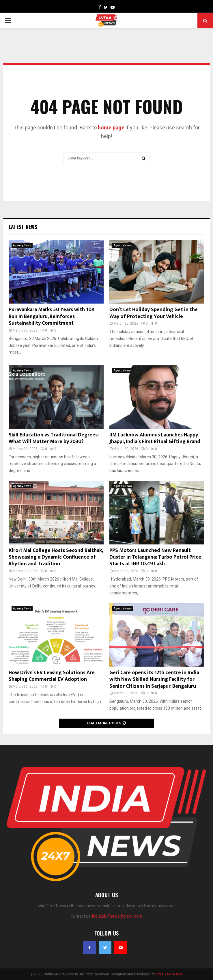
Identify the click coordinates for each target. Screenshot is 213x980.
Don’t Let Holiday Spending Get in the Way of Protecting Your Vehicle (154, 313)
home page (111, 128)
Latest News (23, 227)
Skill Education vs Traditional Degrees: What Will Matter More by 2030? (54, 438)
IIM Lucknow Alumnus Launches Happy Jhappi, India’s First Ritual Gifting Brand (155, 438)
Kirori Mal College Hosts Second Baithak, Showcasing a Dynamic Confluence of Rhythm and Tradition (56, 557)
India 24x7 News (169, 974)
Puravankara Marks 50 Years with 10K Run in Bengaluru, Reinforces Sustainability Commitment (52, 316)
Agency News (22, 245)
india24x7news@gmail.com (117, 916)
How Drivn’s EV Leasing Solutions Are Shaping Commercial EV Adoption (52, 676)
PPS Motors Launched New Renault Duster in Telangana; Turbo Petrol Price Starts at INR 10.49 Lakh (155, 557)
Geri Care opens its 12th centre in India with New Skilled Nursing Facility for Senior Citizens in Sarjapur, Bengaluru (154, 679)
